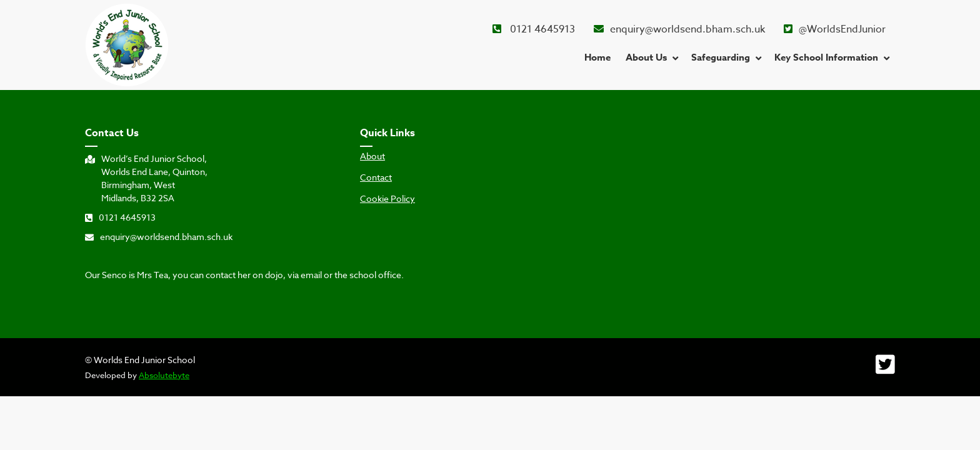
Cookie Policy (387, 199)
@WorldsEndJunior (835, 29)
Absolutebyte (164, 375)
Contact (376, 177)
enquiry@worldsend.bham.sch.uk (679, 29)
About (372, 156)
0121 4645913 (534, 29)
